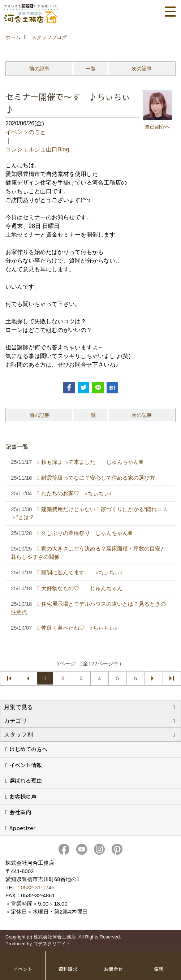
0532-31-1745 (38, 887)
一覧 (91, 69)
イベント (23, 969)
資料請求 (68, 969)
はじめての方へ (28, 749)
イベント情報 (26, 765)
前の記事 (39, 69)
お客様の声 (23, 796)
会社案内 (20, 812)
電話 (159, 969)
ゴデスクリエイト (52, 944)
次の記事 (142, 69)
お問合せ (113, 969)
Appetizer (22, 828)
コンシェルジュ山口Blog (37, 149)
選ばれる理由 (26, 780)
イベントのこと (26, 132)
